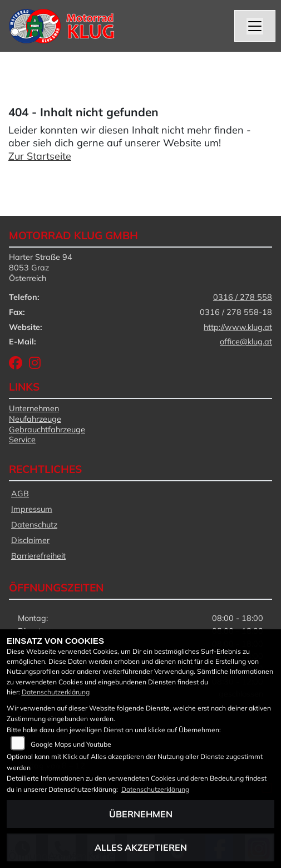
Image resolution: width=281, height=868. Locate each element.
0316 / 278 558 (243, 297)
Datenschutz (34, 525)
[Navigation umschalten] (255, 26)
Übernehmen (141, 814)
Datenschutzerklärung (56, 692)
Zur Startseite (40, 156)
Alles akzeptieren (141, 847)
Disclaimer (30, 540)
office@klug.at (246, 342)
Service (22, 440)
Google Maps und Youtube (71, 744)
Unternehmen (34, 408)
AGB (20, 494)
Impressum (32, 509)
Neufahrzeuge (35, 419)
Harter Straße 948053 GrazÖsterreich (41, 267)
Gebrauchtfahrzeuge (47, 430)
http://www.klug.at (238, 327)
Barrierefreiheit (38, 556)
